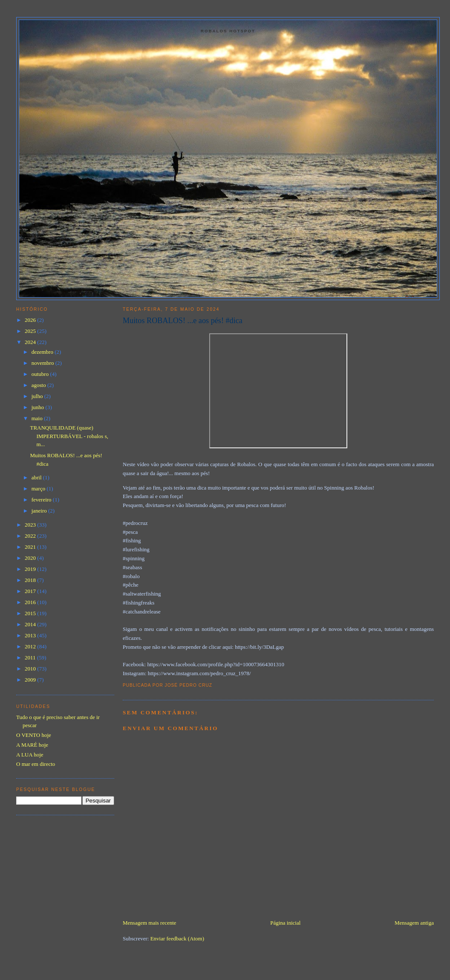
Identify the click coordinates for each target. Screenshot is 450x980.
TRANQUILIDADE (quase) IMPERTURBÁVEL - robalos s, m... (69, 436)
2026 (31, 320)
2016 (31, 602)
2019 (31, 569)
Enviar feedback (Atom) (177, 938)
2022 (31, 536)
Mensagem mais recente (150, 923)
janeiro (40, 511)
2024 (31, 342)
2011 (31, 658)
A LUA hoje (30, 755)
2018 (31, 580)
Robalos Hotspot (228, 31)
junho (39, 407)
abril (37, 477)
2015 (31, 613)
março (39, 489)
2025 (31, 331)
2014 (31, 624)
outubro (41, 374)
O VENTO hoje (34, 735)
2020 (31, 558)
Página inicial (285, 923)
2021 (31, 547)
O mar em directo (36, 764)
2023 (31, 525)
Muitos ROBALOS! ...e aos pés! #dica (183, 321)
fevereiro (42, 500)
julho (38, 396)
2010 (31, 669)
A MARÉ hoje (32, 745)
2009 (31, 680)
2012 (31, 646)
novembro (43, 363)
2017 (31, 591)
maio (38, 418)
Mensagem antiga (414, 923)
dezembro (43, 352)
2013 (31, 635)
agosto (39, 385)
